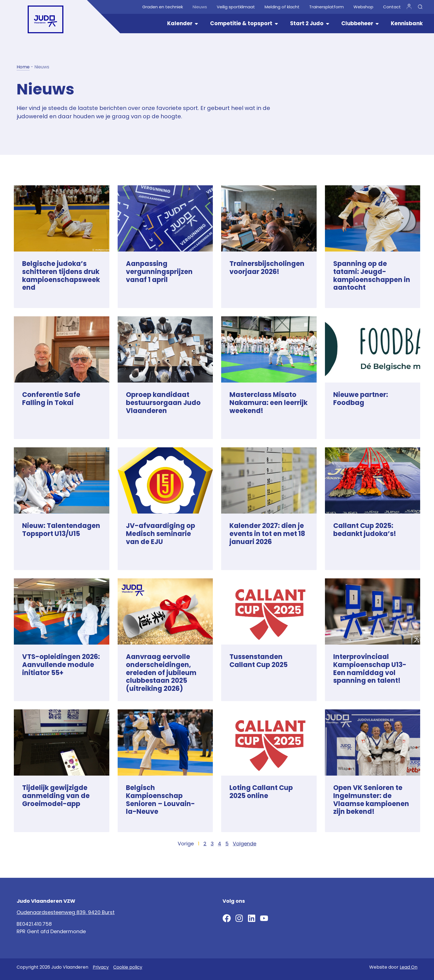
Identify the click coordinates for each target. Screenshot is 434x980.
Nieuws (200, 7)
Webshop (363, 7)
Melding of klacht (282, 7)
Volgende (245, 844)
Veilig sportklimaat (236, 7)
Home (23, 67)
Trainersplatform (326, 7)
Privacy (101, 967)
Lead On (409, 967)
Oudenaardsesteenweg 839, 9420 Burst (66, 912)
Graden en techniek (163, 7)
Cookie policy (128, 967)
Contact (392, 7)
